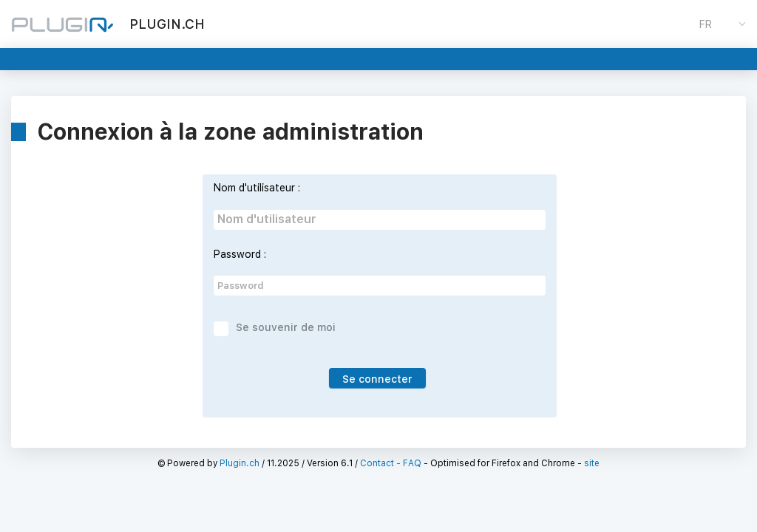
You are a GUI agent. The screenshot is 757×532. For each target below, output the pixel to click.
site (592, 463)
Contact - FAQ (391, 463)
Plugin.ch (240, 463)
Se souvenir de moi (286, 327)
